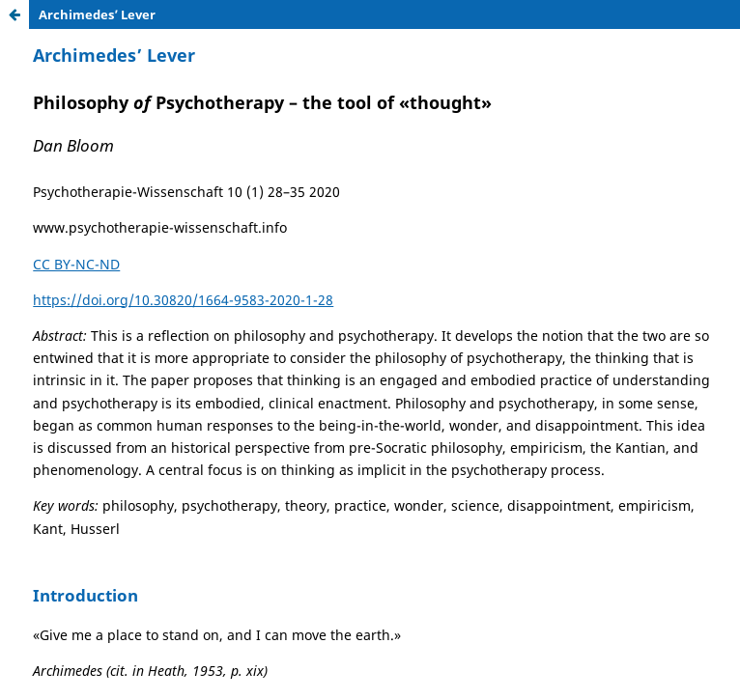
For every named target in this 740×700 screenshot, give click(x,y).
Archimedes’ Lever (97, 14)
